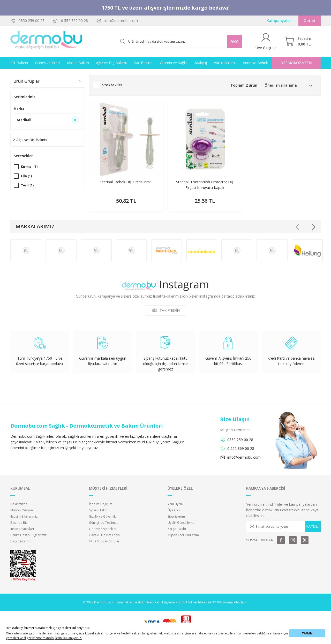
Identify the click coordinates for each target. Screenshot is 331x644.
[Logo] (47, 41)
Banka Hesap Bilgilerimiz (28, 535)
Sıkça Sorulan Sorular (104, 541)
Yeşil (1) (27, 185)
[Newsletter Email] (283, 526)
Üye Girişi (175, 510)
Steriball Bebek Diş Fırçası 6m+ (126, 182)
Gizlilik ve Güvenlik (102, 516)
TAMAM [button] (307, 633)
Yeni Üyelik (175, 504)
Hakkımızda (19, 504)
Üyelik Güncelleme (181, 523)
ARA (235, 41)
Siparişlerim (176, 516)
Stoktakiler (112, 85)
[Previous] (298, 227)
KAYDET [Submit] (313, 526)
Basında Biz (19, 523)
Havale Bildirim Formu (105, 535)
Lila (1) (26, 176)
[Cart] (298, 41)
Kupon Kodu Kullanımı (184, 535)
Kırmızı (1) (29, 167)
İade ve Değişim (101, 504)
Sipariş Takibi (99, 510)
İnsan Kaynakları (22, 529)
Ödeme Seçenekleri (103, 529)
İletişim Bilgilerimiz (24, 516)
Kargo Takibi (177, 529)
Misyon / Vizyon (22, 510)
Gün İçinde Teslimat (103, 523)
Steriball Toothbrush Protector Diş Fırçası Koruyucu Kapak (205, 185)
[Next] (313, 227)
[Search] (179, 41)
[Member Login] (266, 41)
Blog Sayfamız (21, 541)
